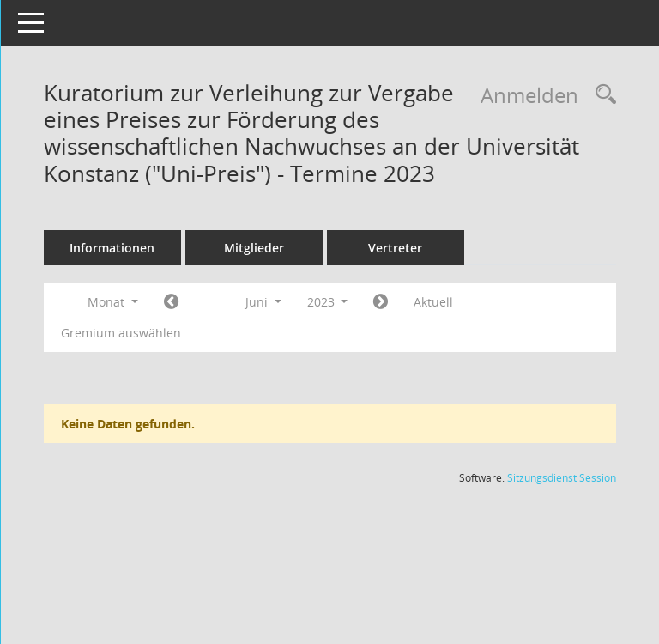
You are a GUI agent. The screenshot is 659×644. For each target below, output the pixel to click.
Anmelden (529, 95)
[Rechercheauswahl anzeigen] (602, 95)
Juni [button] (287, 302)
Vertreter (419, 248)
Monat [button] (136, 302)
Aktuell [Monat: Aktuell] (457, 302)
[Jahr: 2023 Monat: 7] (405, 302)
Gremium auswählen (144, 333)
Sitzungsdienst (562, 478)
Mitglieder (277, 248)
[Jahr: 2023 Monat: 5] (194, 302)
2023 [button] (351, 302)
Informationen (136, 248)
